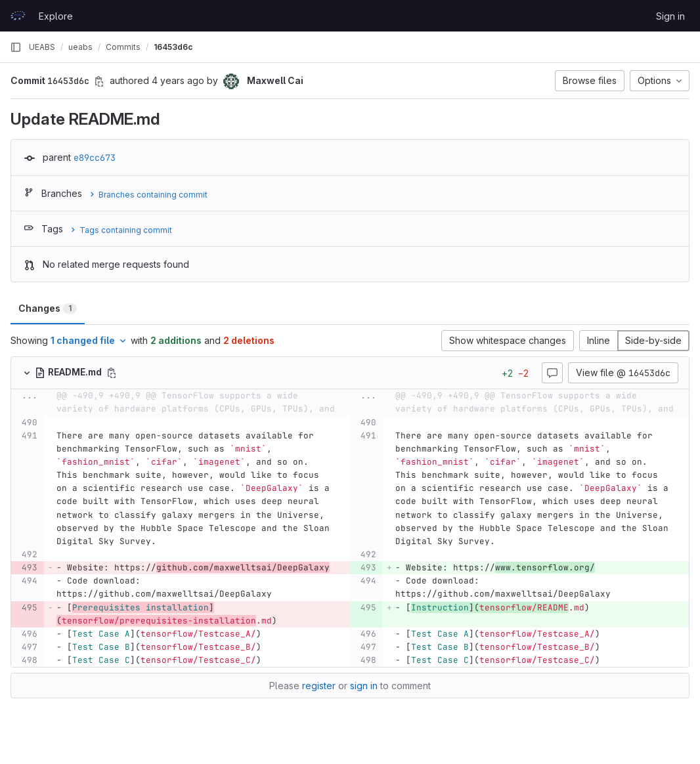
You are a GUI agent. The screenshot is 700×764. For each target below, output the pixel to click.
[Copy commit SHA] (99, 81)
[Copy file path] (112, 373)
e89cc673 (95, 158)
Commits (123, 47)
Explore (56, 16)
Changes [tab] (48, 308)
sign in (364, 686)
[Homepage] (18, 16)
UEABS (42, 47)
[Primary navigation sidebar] (16, 47)
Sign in (670, 16)
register (319, 686)
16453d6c (173, 47)
